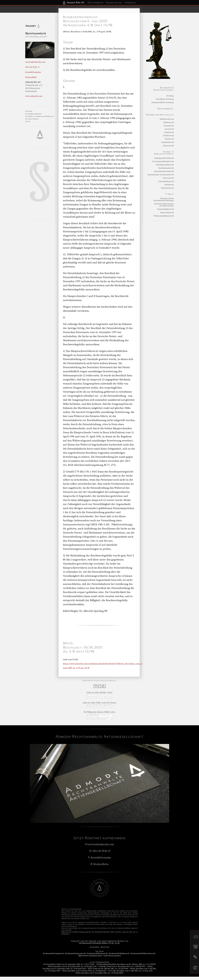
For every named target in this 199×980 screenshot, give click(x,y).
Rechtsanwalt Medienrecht (119, 957)
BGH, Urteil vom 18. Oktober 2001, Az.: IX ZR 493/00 (108, 972)
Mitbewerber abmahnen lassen (90, 959)
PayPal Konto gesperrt (112, 959)
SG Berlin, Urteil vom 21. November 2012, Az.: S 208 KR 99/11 (122, 970)
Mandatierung (114, 3)
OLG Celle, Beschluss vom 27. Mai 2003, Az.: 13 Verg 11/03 (130, 974)
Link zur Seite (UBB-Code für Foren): (99, 704)
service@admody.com (35, 62)
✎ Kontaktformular (99, 861)
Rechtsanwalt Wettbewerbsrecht (143, 957)
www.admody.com (34, 96)
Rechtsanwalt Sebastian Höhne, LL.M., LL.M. (100, 946)
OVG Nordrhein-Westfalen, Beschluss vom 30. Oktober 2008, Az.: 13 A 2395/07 (126, 968)
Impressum (130, 3)
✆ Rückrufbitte (99, 868)
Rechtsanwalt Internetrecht (75, 957)
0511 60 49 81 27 (32, 67)
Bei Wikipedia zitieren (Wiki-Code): (100, 714)
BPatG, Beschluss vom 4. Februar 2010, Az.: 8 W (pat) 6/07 (84, 974)
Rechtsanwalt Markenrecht (97, 957)
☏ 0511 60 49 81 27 (100, 854)
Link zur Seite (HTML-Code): (100, 693)
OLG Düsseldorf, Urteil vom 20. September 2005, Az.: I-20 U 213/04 (69, 968)
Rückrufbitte (31, 77)
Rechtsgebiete (95, 3)
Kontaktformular (33, 72)
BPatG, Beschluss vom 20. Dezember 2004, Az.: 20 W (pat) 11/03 (72, 970)
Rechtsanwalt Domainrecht (53, 957)
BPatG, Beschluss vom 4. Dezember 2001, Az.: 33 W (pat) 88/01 (100, 976)
